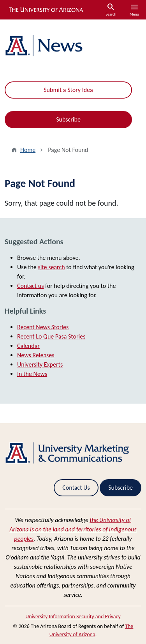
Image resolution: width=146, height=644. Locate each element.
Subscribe (68, 119)
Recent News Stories (43, 327)
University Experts (40, 364)
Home (28, 150)
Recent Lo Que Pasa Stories (51, 336)
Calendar (28, 346)
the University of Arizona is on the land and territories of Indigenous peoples (73, 529)
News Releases (36, 355)
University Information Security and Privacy (73, 617)
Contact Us (76, 488)
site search (51, 267)
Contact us (30, 286)
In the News (32, 374)
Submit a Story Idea (68, 90)
